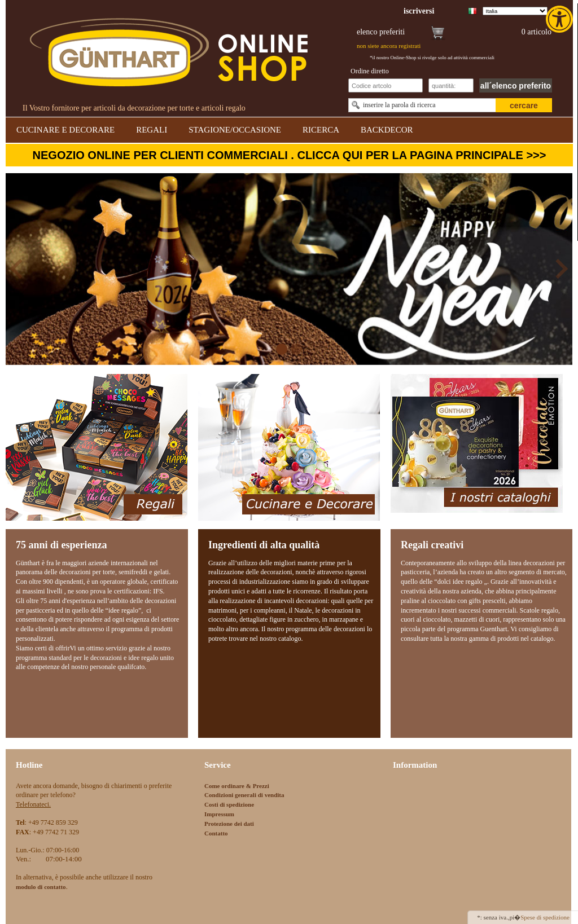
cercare (524, 105)
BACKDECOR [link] (387, 130)
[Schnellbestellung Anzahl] (451, 85)
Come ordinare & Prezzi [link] (237, 786)
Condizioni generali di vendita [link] (244, 795)
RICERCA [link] (321, 130)
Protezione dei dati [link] (229, 824)
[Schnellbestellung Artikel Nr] (386, 85)
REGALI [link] (152, 130)
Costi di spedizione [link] (229, 804)
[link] (561, 19)
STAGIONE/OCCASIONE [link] (235, 130)
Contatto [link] (216, 833)
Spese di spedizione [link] (545, 917)
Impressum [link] (219, 814)
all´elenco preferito (516, 86)
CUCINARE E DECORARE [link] (65, 130)
